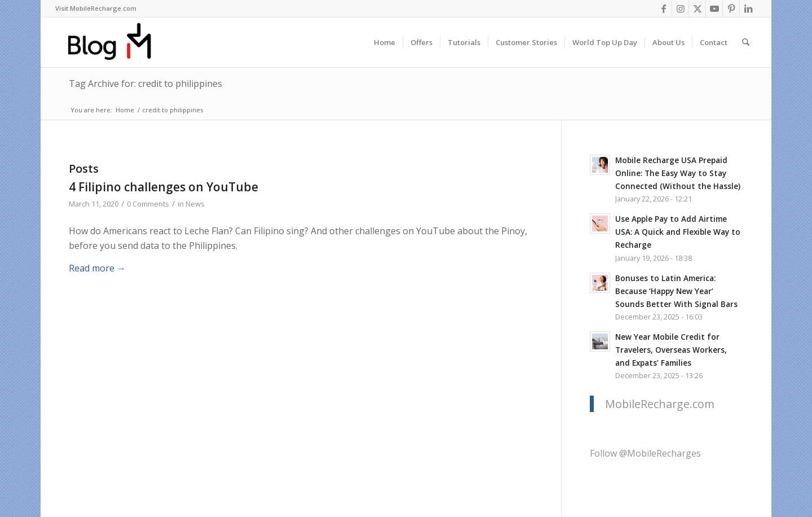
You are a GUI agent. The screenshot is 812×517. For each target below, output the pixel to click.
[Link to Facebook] (663, 8)
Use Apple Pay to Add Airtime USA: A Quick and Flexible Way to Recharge (678, 232)
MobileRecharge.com (660, 404)
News (195, 204)
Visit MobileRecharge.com (96, 8)
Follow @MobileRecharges (645, 453)
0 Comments (148, 204)
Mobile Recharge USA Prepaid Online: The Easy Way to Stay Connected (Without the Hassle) (678, 173)
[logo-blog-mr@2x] (116, 42)
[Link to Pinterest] (731, 8)
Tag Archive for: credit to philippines (145, 84)
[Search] (746, 42)
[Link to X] (697, 8)
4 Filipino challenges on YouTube (164, 187)
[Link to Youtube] (714, 8)
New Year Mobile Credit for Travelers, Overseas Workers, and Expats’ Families (671, 350)
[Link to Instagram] (680, 8)
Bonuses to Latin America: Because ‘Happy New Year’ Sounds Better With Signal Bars (676, 291)
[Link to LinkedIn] (748, 8)
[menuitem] (96, 8)
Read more (97, 268)
